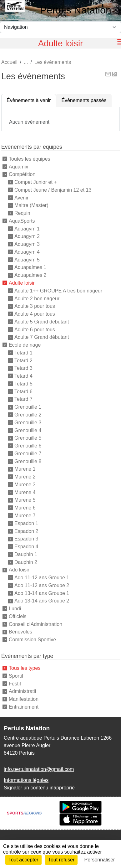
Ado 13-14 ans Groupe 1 (42, 593)
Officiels (18, 616)
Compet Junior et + (36, 182)
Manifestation (24, 699)
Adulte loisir (22, 283)
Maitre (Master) (31, 205)
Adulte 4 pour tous (35, 314)
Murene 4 (25, 492)
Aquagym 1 (27, 228)
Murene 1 (25, 469)
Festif (15, 683)
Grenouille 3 (28, 423)
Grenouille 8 (28, 461)
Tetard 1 (23, 353)
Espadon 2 (26, 531)
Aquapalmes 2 (30, 275)
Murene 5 (25, 500)
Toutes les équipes (30, 159)
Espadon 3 (26, 539)
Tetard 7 (23, 399)
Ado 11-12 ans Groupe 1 (42, 578)
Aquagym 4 (27, 252)
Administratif (23, 691)
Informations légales (26, 780)
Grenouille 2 (28, 415)
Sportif (16, 676)
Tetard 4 (23, 376)
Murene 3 (25, 485)
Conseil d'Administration (35, 624)
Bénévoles (20, 632)
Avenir (21, 197)
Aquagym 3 (27, 244)
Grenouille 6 (28, 446)
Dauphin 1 (26, 554)
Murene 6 (25, 508)
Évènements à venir (29, 100)
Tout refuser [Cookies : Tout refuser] (61, 860)
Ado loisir (19, 570)
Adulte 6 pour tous (35, 329)
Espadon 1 (26, 523)
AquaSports (22, 221)
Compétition (22, 174)
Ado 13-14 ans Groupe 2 (42, 601)
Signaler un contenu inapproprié (39, 788)
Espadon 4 (26, 547)
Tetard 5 (23, 384)
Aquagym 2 (27, 236)
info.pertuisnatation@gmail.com (39, 769)
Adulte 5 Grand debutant (42, 322)
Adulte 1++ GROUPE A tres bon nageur (58, 291)
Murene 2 (25, 477)
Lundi (15, 609)
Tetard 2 (23, 360)
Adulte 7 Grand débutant (42, 337)
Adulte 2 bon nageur (37, 298)
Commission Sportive (32, 640)
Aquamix (18, 166)
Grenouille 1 (28, 407)
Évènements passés (84, 100)
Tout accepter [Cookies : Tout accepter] (23, 860)
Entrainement (24, 707)
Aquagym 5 (27, 259)
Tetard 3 (23, 368)
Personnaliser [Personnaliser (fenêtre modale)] (100, 860)
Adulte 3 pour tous (35, 306)
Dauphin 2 (26, 562)
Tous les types (25, 668)
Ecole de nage (25, 345)
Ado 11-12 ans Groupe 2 (42, 585)
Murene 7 (25, 516)
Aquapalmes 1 (30, 267)
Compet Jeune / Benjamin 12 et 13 (53, 190)
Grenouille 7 (28, 454)
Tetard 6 (23, 391)
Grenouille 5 (28, 438)
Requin (22, 213)
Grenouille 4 (28, 430)
